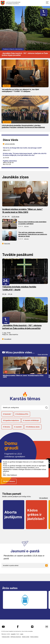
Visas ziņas (7, 244)
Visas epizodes (43, 354)
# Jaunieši (18, 427)
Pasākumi (6, 49)
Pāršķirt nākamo (9, 481)
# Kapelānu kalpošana (11, 420)
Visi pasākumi (8, 339)
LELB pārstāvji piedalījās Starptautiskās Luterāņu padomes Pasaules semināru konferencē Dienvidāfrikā (23, 126)
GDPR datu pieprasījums (16, 637)
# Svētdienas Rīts (22, 414)
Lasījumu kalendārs (10, 144)
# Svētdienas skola (33, 427)
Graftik (22, 634)
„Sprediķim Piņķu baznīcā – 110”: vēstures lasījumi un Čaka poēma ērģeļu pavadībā (25, 54)
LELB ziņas (7, 122)
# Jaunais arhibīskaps (31, 420)
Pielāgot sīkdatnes (34, 637)
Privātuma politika (6, 637)
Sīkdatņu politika (26, 637)
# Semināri (7, 414)
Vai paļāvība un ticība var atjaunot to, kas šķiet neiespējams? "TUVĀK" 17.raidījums (20, 90)
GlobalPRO (13, 634)
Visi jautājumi (43, 498)
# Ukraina (7, 427)
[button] (47, 2)
